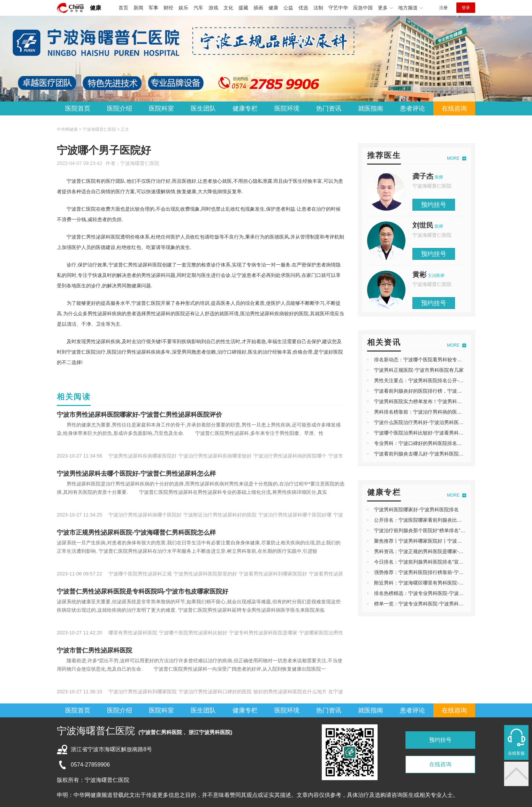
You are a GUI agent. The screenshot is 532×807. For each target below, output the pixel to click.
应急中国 (363, 8)
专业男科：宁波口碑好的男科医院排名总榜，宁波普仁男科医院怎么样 (450, 443)
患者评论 (412, 108)
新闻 (138, 8)
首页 (123, 8)
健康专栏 (245, 108)
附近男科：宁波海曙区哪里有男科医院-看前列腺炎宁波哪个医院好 (446, 583)
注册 (443, 8)
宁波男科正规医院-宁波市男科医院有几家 (419, 370)
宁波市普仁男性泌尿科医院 (94, 650)
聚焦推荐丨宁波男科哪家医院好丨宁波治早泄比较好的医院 (438, 541)
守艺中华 (338, 8)
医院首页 (78, 108)
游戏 (213, 8)
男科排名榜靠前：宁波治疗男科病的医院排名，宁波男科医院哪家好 (447, 412)
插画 (258, 8)
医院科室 (161, 108)
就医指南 (371, 108)
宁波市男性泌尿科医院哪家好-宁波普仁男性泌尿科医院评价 (139, 415)
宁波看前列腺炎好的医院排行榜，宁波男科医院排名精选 (435, 391)
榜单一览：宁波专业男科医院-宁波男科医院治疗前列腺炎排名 (441, 604)
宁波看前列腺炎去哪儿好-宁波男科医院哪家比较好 (429, 454)
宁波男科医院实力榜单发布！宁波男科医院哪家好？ (430, 401)
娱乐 (183, 8)
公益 (288, 8)
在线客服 (516, 753)
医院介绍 (120, 108)
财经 (168, 8)
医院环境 (287, 108)
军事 (153, 8)
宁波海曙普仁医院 (140, 163)
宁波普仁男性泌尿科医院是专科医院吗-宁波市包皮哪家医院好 (143, 591)
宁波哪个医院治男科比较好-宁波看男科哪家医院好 (429, 433)
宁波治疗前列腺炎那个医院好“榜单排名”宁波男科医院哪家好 (439, 530)
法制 (318, 8)
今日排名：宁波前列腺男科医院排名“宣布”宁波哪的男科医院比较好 (446, 562)
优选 (303, 8)
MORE (453, 158)
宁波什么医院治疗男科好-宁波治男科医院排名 (424, 422)
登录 (466, 8)
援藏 (243, 8)
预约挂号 (434, 205)
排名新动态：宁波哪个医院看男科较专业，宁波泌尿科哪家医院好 (445, 360)
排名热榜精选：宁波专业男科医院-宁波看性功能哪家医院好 (438, 593)
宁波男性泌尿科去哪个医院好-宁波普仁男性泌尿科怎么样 (136, 474)
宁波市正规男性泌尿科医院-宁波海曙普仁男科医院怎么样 (136, 533)
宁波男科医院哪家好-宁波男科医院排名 (416, 510)
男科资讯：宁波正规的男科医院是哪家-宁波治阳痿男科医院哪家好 (446, 551)
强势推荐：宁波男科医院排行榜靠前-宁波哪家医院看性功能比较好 (446, 572)
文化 (228, 8)
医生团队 (203, 108)
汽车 (198, 8)
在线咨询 (454, 108)
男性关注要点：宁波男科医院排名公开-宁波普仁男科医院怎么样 (443, 380)
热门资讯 (329, 108)
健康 (96, 8)
